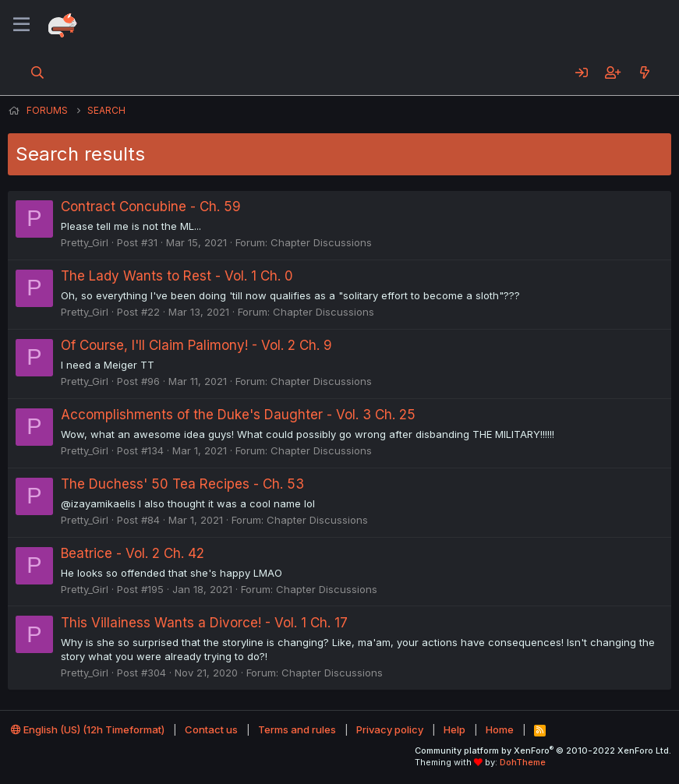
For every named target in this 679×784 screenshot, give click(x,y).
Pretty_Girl (85, 242)
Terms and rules (297, 729)
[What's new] (644, 72)
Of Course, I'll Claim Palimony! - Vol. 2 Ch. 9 (196, 345)
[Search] (38, 72)
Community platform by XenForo (543, 750)
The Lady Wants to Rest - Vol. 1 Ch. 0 (177, 276)
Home (500, 729)
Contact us (211, 729)
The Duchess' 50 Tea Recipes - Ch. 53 (182, 484)
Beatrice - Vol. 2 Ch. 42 (133, 553)
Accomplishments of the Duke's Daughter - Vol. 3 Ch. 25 (238, 415)
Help (454, 729)
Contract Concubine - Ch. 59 (151, 207)
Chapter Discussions (321, 242)
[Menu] (21, 25)
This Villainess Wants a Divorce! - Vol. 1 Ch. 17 (204, 623)
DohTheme (523, 762)
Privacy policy (390, 729)
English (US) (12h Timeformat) (88, 729)
